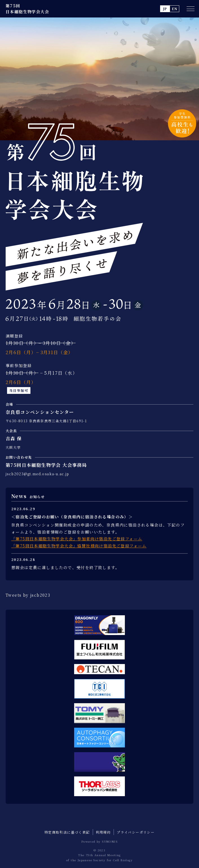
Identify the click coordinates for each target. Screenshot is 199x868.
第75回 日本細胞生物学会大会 (27, 9)
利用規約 (103, 832)
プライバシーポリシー (136, 832)
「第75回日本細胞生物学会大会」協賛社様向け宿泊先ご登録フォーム (79, 546)
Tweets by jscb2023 (28, 595)
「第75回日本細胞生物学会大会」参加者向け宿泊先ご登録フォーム (77, 539)
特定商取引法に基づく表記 (67, 832)
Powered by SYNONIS (99, 841)
